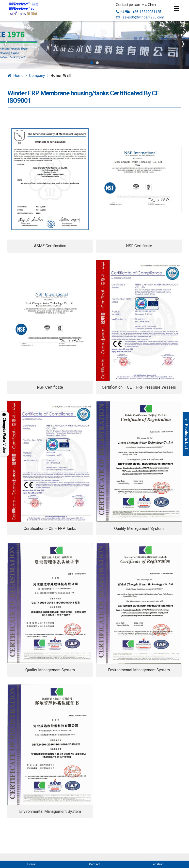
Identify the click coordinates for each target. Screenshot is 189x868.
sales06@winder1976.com (143, 17)
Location (157, 864)
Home (18, 76)
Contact (94, 864)
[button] (92, 63)
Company (37, 76)
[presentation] (6, 43)
